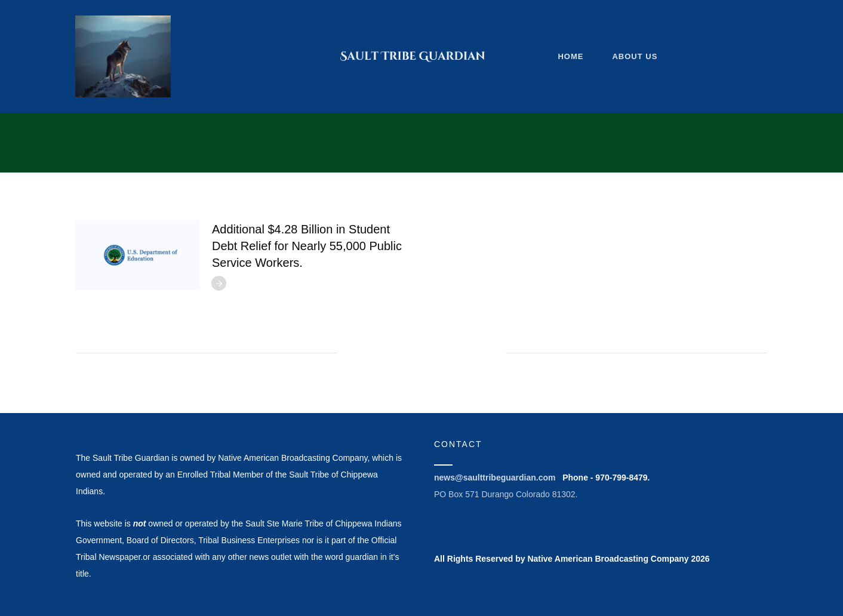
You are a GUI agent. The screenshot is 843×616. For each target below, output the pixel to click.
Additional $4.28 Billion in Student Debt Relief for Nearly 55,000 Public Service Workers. (307, 246)
